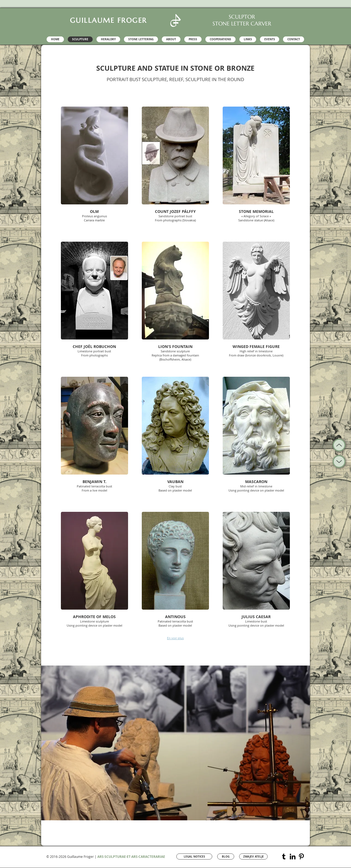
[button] (94, 167)
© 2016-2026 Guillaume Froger (70, 856)
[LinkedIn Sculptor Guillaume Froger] (293, 856)
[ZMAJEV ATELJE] (253, 856)
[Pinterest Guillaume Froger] (301, 856)
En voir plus (175, 638)
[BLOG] (226, 856)
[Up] (339, 462)
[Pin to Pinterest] (150, 111)
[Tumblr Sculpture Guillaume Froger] (284, 856)
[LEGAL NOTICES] (194, 856)
